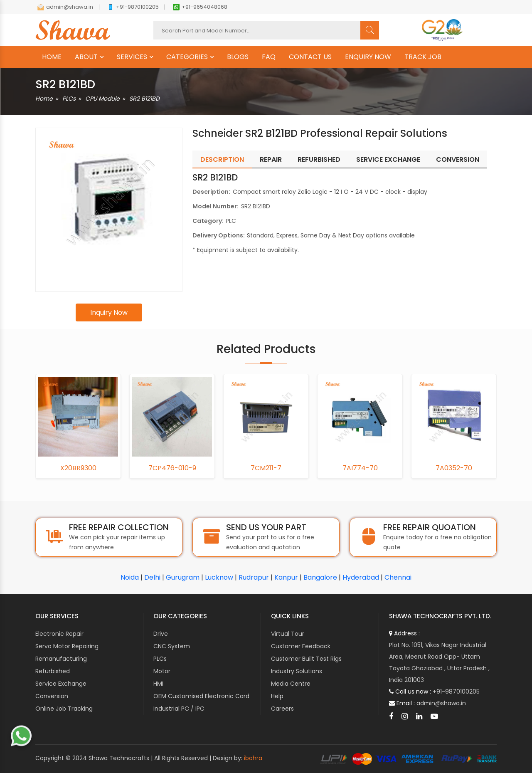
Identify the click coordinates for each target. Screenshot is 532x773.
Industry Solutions (297, 671)
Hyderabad (361, 577)
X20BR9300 (78, 468)
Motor (162, 671)
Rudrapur (254, 577)
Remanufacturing (61, 659)
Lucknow (219, 577)
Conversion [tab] (458, 159)
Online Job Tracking (64, 709)
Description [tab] (222, 159)
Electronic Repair (59, 634)
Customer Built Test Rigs (306, 659)
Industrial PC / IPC (179, 709)
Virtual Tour (288, 634)
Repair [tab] (271, 159)
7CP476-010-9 (172, 468)
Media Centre (291, 684)
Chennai (398, 577)
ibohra (253, 758)
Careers (282, 709)
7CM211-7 (266, 468)
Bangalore (320, 577)
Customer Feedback (301, 646)
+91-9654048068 (200, 7)
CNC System (172, 646)
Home (44, 99)
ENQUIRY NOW (368, 57)
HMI (158, 684)
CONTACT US (310, 57)
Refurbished (53, 671)
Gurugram (183, 577)
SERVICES (132, 57)
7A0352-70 (454, 468)
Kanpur (286, 577)
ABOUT (86, 57)
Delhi (152, 577)
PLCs (69, 99)
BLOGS (238, 57)
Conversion (52, 696)
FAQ (269, 57)
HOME (52, 57)
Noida (130, 577)
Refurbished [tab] (319, 159)
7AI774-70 (360, 468)
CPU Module (102, 99)
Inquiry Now (109, 312)
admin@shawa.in (65, 7)
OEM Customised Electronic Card (201, 696)
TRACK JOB (423, 57)
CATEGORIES (187, 57)
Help (277, 696)
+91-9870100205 (133, 7)
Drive (161, 634)
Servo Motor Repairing (67, 646)
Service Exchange (61, 684)
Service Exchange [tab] (388, 159)
